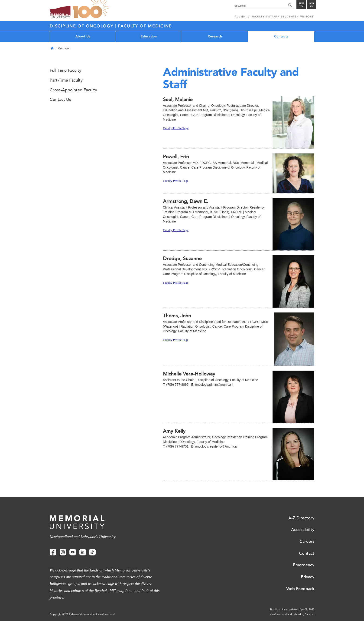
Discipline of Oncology (82, 26)
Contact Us (60, 100)
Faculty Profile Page (176, 128)
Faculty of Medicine (145, 26)
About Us (83, 36)
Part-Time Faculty (66, 80)
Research (215, 36)
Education (149, 36)
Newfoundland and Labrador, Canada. (292, 614)
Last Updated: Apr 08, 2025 (298, 609)
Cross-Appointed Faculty (73, 90)
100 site (91, 9)
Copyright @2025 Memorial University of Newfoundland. (83, 614)
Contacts (281, 36)
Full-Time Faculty (65, 70)
